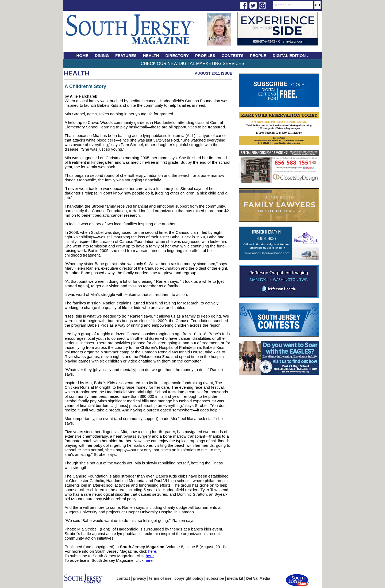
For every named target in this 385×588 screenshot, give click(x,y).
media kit (235, 578)
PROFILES (205, 56)
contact (124, 578)
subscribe (215, 578)
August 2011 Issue (213, 73)
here (152, 551)
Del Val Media (258, 578)
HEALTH (151, 56)
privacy (140, 578)
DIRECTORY (177, 56)
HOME (82, 56)
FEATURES (126, 56)
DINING (102, 56)
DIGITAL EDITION (291, 56)
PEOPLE (258, 56)
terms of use (160, 578)
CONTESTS (233, 56)
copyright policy (189, 578)
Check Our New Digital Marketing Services (192, 64)
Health (77, 73)
